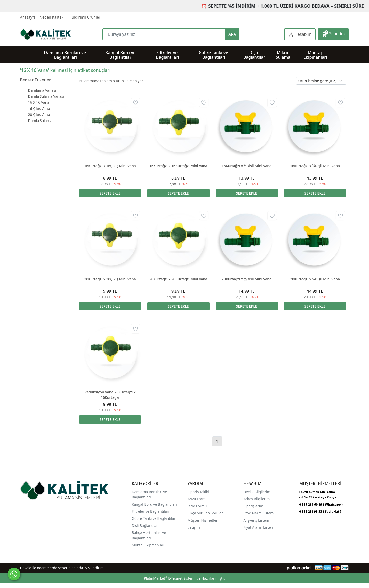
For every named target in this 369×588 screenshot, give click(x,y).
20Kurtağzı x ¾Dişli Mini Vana (315, 279)
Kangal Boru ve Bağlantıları (154, 504)
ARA (232, 34)
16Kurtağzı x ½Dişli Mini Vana (247, 166)
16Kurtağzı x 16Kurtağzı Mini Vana (178, 166)
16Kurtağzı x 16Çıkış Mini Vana (110, 166)
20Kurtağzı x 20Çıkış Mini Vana (110, 279)
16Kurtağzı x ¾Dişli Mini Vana (315, 166)
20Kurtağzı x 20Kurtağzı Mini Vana (178, 279)
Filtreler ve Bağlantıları (151, 511)
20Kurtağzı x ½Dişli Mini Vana (247, 279)
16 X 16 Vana (39, 102)
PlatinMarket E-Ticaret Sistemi (170, 578)
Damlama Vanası (42, 90)
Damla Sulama (40, 121)
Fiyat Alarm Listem (259, 527)
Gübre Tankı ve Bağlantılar (154, 518)
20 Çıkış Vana (39, 115)
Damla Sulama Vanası (46, 96)
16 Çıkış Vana (39, 108)
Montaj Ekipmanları (148, 545)
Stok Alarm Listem (259, 513)
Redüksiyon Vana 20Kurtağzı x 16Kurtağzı (110, 395)
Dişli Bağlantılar (145, 525)
